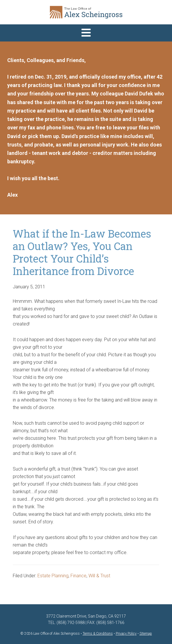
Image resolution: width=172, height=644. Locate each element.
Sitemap (146, 634)
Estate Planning (53, 576)
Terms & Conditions (98, 634)
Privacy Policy (126, 634)
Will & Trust (99, 576)
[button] (86, 33)
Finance (78, 576)
